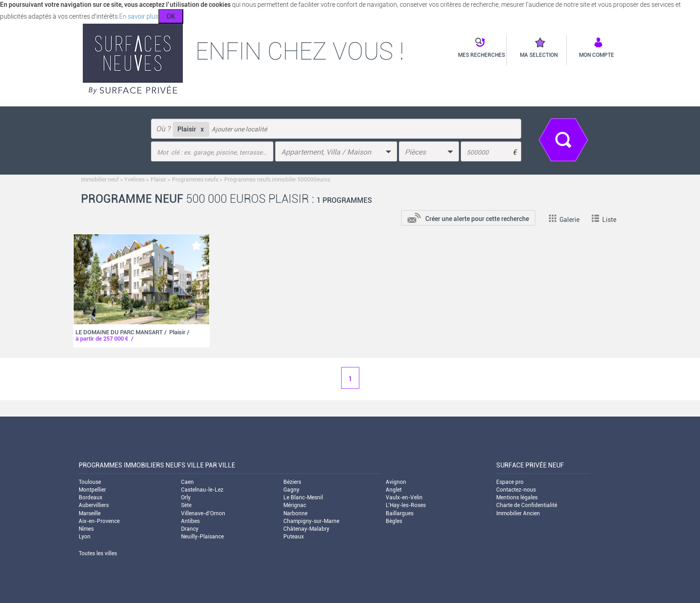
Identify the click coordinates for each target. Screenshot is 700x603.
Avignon (396, 482)
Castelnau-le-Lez (202, 490)
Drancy (190, 529)
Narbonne (295, 513)
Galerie (564, 220)
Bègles (394, 521)
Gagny (291, 490)
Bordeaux (91, 497)
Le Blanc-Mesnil (303, 497)
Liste (604, 220)
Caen (187, 482)
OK (171, 16)
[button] (479, 48)
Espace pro (510, 482)
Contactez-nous (516, 490)
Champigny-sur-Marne (311, 521)
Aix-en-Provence (99, 521)
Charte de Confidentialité (527, 505)
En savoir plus (139, 16)
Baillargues (400, 513)
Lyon (85, 537)
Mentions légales (517, 497)
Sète (186, 505)
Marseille (90, 513)
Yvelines (134, 180)
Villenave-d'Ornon (203, 513)
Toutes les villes (98, 553)
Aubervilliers (94, 505)
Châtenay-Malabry (306, 529)
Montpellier (92, 490)
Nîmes (86, 529)
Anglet (394, 490)
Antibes (190, 521)
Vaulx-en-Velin (404, 497)
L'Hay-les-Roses (406, 505)
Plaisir (158, 180)
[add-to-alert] (468, 217)
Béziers (292, 482)
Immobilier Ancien (518, 513)
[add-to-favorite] (196, 245)
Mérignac (295, 505)
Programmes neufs (195, 180)
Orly (186, 497)
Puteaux (294, 537)
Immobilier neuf (100, 180)
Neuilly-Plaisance (202, 537)
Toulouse (90, 482)
